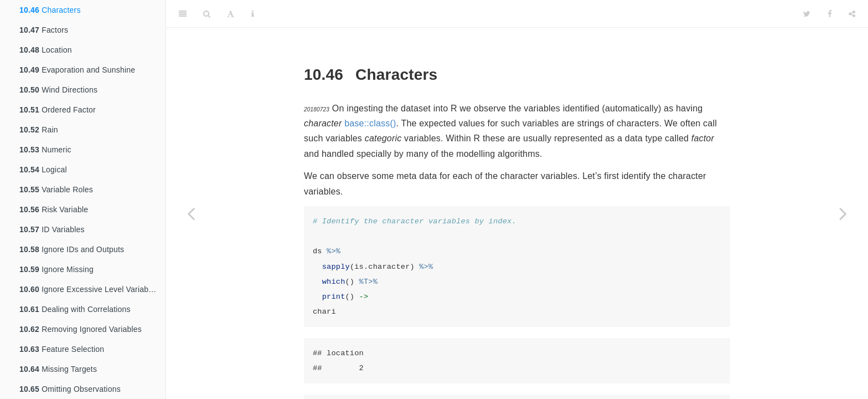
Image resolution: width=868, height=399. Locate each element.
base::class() (370, 123)
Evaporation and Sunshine (77, 70)
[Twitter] (807, 14)
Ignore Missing (56, 269)
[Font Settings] (231, 14)
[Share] (852, 14)
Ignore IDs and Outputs (72, 249)
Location (46, 50)
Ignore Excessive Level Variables (89, 289)
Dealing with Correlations (75, 309)
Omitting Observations (70, 389)
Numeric (45, 150)
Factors (44, 30)
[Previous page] (191, 213)
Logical (43, 170)
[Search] (207, 14)
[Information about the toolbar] (253, 14)
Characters (50, 10)
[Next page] (843, 213)
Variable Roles (56, 190)
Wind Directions (58, 90)
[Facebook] (830, 14)
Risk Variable (54, 209)
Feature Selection (62, 349)
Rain (39, 130)
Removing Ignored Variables (81, 329)
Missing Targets (58, 369)
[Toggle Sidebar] (183, 14)
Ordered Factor (58, 110)
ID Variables (52, 229)
